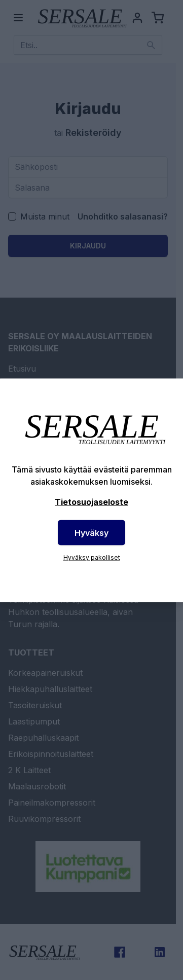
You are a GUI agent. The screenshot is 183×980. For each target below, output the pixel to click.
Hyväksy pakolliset (92, 557)
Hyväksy (92, 532)
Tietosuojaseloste (92, 501)
